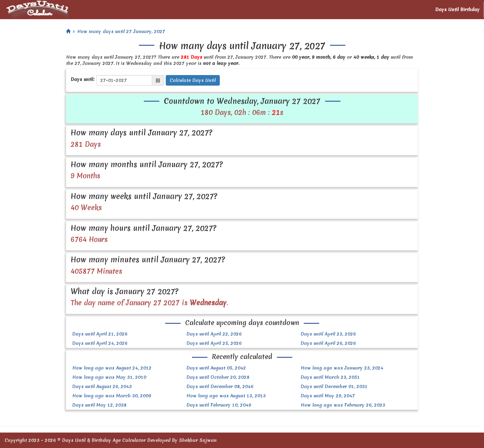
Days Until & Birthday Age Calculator (104, 440)
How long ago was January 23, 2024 (342, 368)
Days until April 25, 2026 (214, 343)
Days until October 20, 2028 (218, 377)
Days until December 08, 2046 (220, 387)
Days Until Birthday (457, 10)
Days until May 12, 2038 (99, 405)
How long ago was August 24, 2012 (112, 368)
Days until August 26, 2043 (102, 387)
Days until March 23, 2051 (330, 377)
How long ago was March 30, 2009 (112, 396)
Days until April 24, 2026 (100, 343)
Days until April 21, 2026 (100, 334)
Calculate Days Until (193, 80)
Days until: (83, 79)
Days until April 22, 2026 (214, 334)
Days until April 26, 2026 (328, 343)
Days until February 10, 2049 (219, 405)
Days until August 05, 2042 (216, 368)
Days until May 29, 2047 (328, 396)
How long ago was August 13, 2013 (226, 396)
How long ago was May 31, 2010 (109, 377)
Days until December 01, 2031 (334, 387)
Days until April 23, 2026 (328, 334)
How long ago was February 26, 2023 (343, 405)
